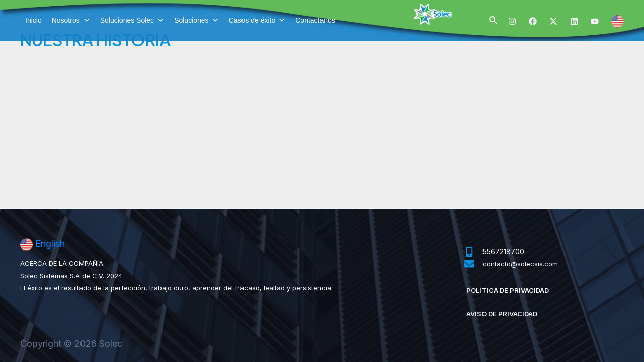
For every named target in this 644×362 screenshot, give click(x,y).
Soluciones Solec (132, 20)
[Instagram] (512, 21)
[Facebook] (533, 21)
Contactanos (315, 20)
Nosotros (71, 20)
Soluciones (196, 20)
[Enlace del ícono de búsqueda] (494, 20)
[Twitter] (553, 21)
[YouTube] (595, 21)
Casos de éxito (257, 20)
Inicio (33, 20)
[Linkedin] (574, 21)
